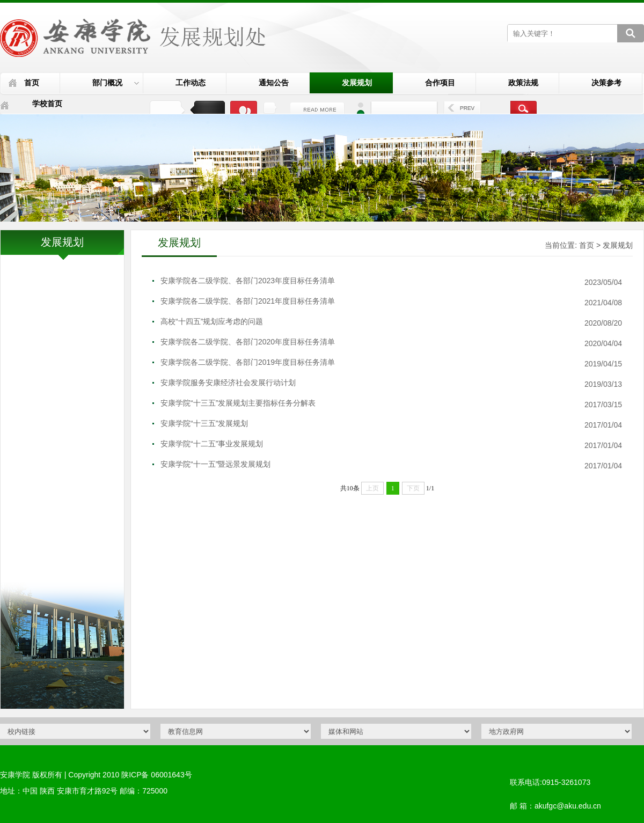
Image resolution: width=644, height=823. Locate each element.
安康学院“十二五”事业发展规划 (212, 444)
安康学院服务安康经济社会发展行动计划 (228, 383)
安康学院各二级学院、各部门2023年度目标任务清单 (248, 281)
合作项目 (440, 83)
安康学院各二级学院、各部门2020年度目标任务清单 (248, 342)
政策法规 (523, 83)
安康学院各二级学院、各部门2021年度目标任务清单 (248, 301)
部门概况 (116, 83)
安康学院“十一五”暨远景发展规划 (215, 464)
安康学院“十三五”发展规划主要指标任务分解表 (238, 403)
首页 (32, 83)
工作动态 (191, 83)
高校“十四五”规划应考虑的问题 (212, 321)
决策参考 (606, 83)
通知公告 (274, 83)
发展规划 (357, 83)
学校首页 (47, 104)
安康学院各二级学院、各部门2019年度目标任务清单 (248, 362)
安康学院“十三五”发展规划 (204, 423)
